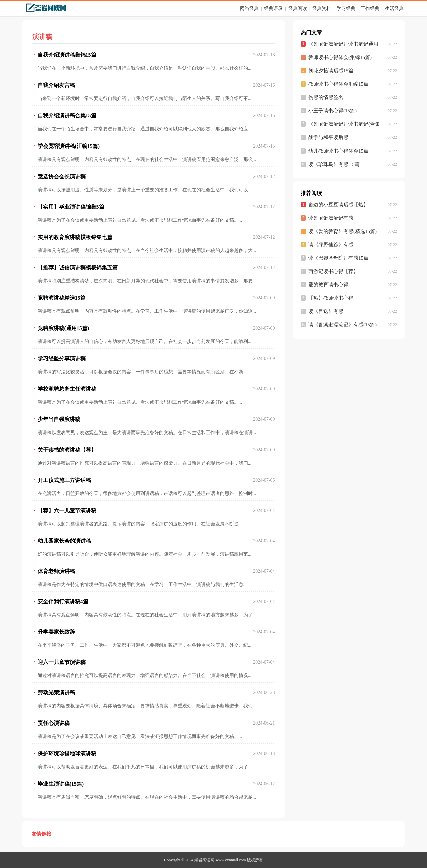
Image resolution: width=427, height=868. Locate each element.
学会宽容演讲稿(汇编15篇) (69, 146)
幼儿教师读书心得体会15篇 (338, 151)
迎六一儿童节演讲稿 (62, 662)
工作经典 (370, 9)
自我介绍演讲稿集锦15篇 (67, 55)
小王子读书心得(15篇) (332, 111)
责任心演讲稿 (54, 723)
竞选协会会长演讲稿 (62, 176)
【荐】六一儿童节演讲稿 (67, 510)
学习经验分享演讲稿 (62, 359)
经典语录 (273, 9)
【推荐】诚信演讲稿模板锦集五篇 (78, 267)
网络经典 (249, 9)
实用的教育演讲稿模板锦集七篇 (75, 237)
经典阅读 (298, 9)
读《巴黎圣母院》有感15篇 (338, 258)
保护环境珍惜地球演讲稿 (67, 753)
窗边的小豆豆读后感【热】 (338, 205)
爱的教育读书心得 (328, 285)
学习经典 (346, 9)
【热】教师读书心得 (331, 298)
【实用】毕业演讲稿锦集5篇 (71, 207)
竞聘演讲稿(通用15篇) (64, 328)
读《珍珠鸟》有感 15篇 (334, 164)
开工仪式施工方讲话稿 (64, 480)
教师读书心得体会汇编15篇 (338, 84)
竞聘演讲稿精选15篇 (62, 298)
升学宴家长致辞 (56, 632)
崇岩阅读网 (204, 860)
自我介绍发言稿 (56, 85)
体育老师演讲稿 (56, 571)
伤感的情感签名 (326, 97)
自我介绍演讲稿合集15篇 (67, 116)
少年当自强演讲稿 (59, 419)
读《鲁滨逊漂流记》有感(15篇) (342, 325)
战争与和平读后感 (328, 137)
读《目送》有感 (326, 311)
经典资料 (322, 9)
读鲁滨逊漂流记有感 (331, 218)
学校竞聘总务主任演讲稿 (67, 389)
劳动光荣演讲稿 (56, 693)
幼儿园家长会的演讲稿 (64, 541)
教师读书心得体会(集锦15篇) (340, 57)
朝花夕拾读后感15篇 (331, 71)
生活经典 (394, 9)
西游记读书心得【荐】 (333, 271)
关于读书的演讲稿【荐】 (67, 450)
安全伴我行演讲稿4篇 (63, 602)
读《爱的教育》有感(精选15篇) (342, 231)
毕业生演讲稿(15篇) (61, 784)
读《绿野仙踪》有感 (331, 245)
